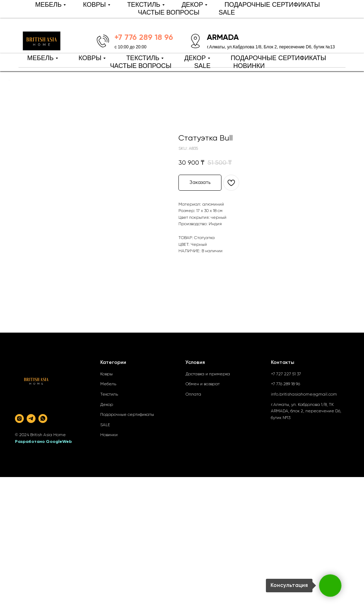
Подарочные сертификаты (127, 415)
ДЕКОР (195, 58)
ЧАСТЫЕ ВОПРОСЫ (141, 66)
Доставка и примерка (208, 374)
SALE (202, 66)
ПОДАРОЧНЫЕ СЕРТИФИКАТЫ (279, 58)
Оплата (193, 395)
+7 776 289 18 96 (285, 384)
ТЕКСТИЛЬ (143, 58)
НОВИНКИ (249, 66)
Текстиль (109, 395)
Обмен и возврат (203, 384)
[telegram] (31, 419)
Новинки (109, 435)
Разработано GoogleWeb (43, 442)
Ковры (106, 374)
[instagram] (19, 419)
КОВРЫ (90, 58)
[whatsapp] (43, 419)
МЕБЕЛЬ (40, 58)
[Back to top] (9, 80)
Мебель (108, 384)
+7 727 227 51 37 (286, 374)
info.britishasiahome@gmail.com (304, 395)
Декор (107, 405)
